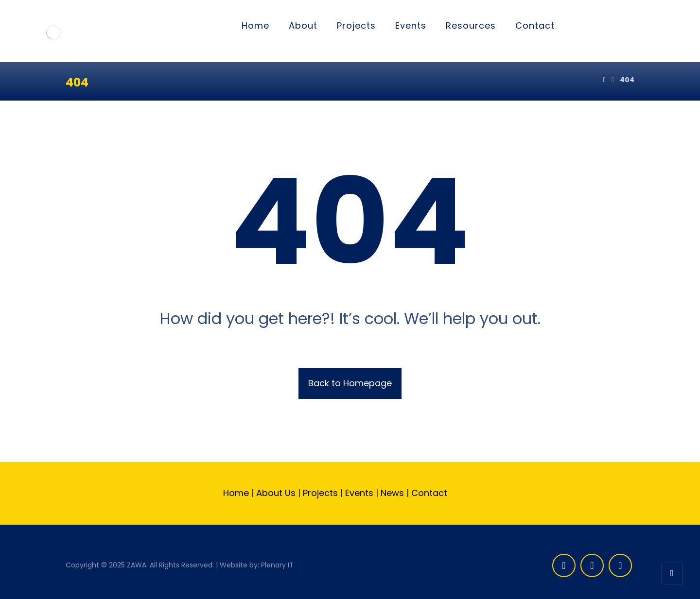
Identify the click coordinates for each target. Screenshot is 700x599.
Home (236, 493)
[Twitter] (592, 565)
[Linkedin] (620, 565)
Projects (320, 493)
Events (358, 493)
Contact (430, 493)
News (392, 493)
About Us (276, 493)
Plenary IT (277, 565)
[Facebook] (564, 565)
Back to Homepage (350, 383)
